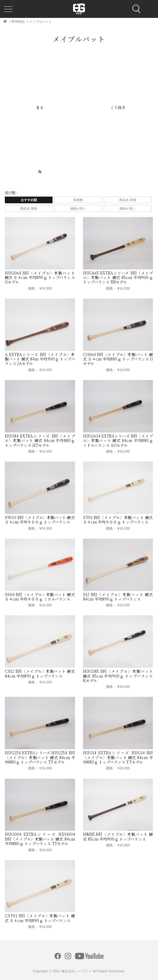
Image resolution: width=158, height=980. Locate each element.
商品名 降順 (29, 209)
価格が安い (78, 209)
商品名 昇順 (128, 200)
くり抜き (118, 107)
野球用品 (18, 22)
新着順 (78, 200)
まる (40, 107)
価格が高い (128, 209)
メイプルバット (40, 22)
